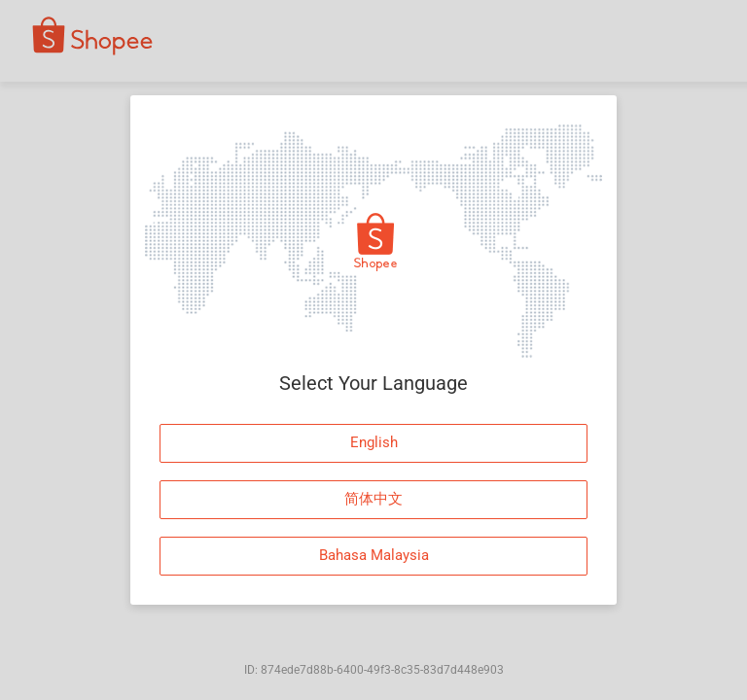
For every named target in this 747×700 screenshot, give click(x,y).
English (374, 442)
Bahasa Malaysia (374, 555)
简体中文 (373, 499)
